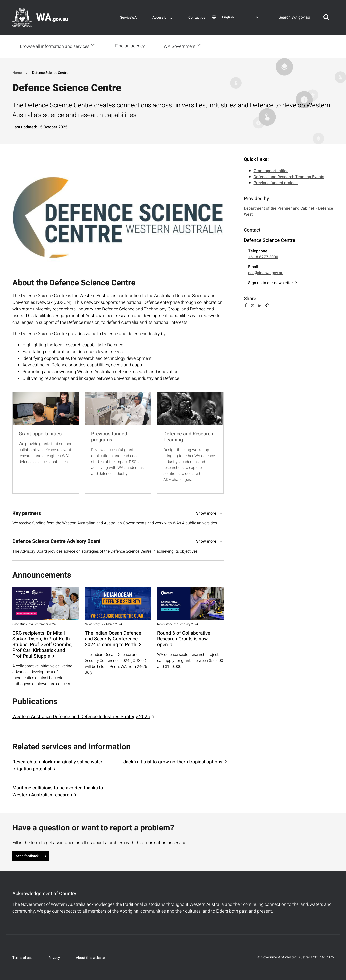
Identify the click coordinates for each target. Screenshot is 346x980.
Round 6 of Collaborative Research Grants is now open (184, 639)
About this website (90, 957)
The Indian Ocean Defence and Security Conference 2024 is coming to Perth (113, 639)
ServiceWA (128, 18)
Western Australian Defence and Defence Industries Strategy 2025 (81, 716)
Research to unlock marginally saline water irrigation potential (57, 765)
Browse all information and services (55, 46)
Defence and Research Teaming (188, 436)
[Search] (297, 17)
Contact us (197, 18)
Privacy (54, 957)
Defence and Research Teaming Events (289, 176)
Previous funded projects (276, 182)
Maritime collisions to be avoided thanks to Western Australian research (58, 791)
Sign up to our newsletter (271, 282)
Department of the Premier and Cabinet (279, 208)
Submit (326, 17)
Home (17, 72)
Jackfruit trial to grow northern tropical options (173, 761)
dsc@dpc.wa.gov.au (266, 272)
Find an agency (131, 46)
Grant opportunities (40, 433)
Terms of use (22, 957)
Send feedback (27, 855)
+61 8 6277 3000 (263, 257)
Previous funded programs (109, 436)
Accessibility (162, 18)
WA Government (181, 46)
